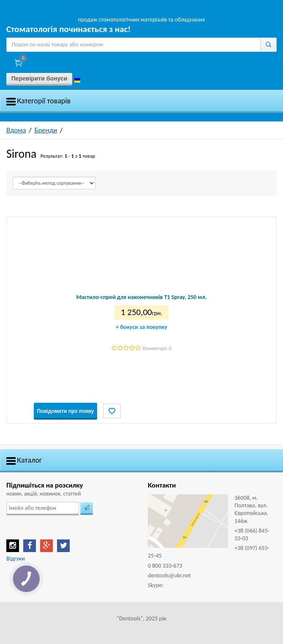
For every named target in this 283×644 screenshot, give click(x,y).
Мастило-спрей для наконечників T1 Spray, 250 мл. (142, 297)
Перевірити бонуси (39, 78)
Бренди (46, 130)
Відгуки (16, 559)
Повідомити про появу (65, 411)
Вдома (16, 130)
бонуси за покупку (141, 327)
